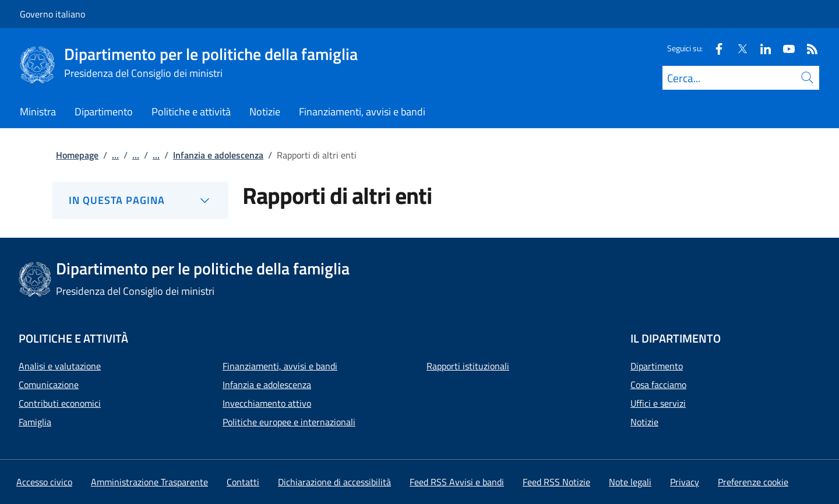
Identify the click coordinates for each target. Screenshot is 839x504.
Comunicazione (49, 385)
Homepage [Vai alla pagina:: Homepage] (77, 155)
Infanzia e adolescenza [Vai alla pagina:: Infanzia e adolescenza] (218, 155)
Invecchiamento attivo (267, 403)
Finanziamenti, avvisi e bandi (280, 366)
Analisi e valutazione (60, 366)
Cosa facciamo (658, 385)
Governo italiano (52, 14)
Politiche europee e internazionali (289, 422)
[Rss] (808, 48)
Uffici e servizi (658, 403)
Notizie (644, 422)
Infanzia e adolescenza (267, 385)
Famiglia (35, 422)
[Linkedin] (761, 48)
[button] (753, 482)
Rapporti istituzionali (468, 366)
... (115, 155)
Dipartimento (657, 366)
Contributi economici (60, 403)
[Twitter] (738, 48)
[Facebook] (714, 48)
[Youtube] (784, 48)
